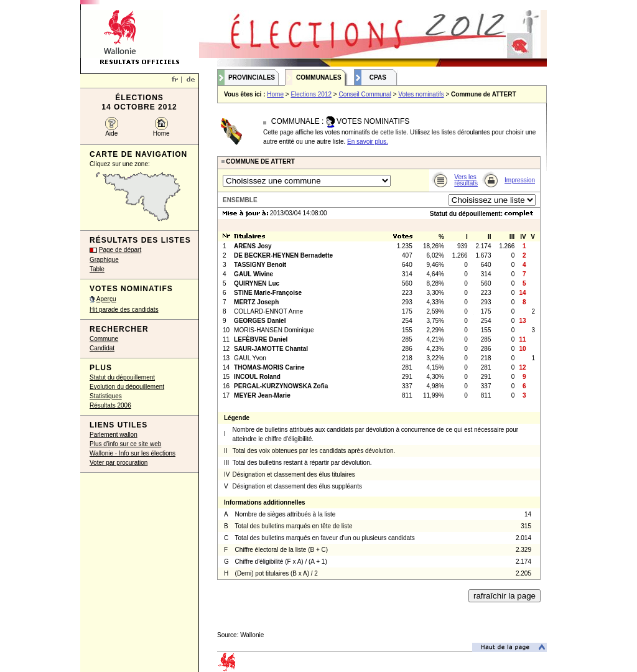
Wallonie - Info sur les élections (133, 453)
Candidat (102, 348)
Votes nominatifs (421, 94)
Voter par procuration (119, 463)
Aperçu (106, 299)
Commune (104, 339)
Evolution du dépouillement (127, 387)
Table (97, 269)
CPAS (378, 77)
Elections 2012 (311, 94)
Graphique (104, 260)
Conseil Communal (365, 94)
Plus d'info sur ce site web (125, 444)
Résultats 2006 (110, 405)
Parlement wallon (114, 435)
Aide (111, 133)
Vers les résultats (466, 180)
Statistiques (106, 396)
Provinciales (252, 77)
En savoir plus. (368, 142)
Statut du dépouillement (122, 377)
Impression (520, 180)
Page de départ (120, 250)
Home (161, 133)
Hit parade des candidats (124, 310)
